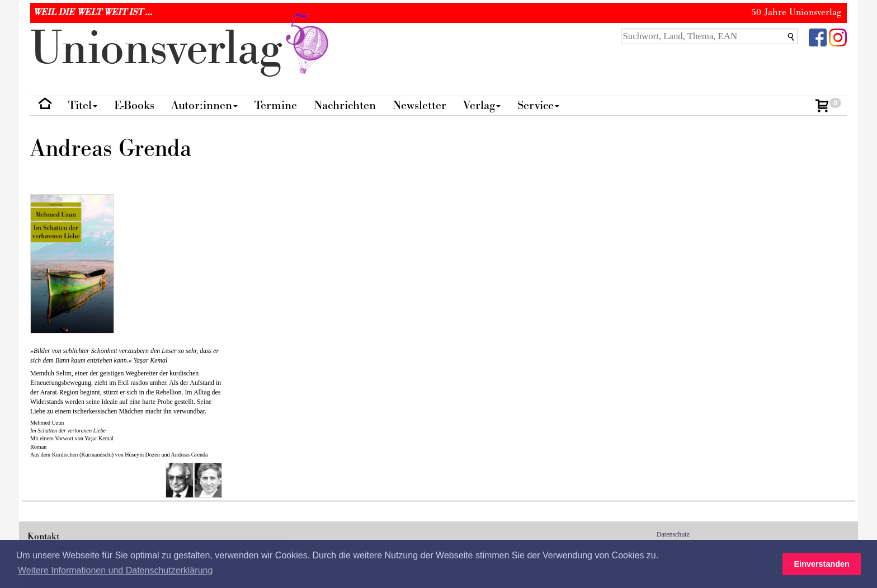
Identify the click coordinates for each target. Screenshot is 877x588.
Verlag (482, 105)
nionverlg (182, 49)
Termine (276, 105)
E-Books (134, 105)
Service (538, 105)
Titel (83, 105)
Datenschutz (673, 534)
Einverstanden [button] (822, 564)
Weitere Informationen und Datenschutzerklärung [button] (115, 570)
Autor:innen (204, 105)
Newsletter (419, 105)
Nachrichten (345, 105)
